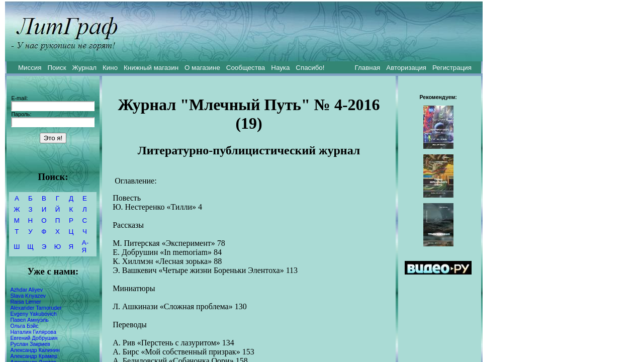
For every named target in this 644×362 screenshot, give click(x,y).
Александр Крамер (34, 356)
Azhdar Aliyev (26, 290)
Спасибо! (310, 68)
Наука (280, 68)
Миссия (30, 68)
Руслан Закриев (30, 344)
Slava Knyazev (28, 296)
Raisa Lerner (25, 302)
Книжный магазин (151, 68)
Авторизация (406, 68)
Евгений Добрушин (34, 338)
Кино (110, 68)
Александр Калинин (35, 350)
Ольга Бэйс (24, 326)
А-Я (85, 246)
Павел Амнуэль (29, 320)
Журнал (84, 68)
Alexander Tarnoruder (36, 308)
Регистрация (452, 68)
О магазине (202, 68)
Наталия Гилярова (33, 332)
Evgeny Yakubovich (33, 314)
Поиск (57, 68)
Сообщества (246, 68)
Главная (368, 68)
